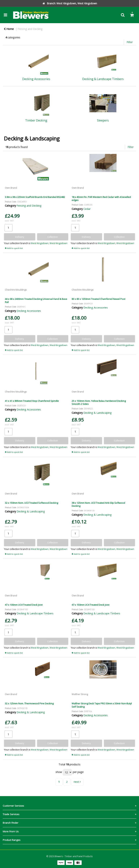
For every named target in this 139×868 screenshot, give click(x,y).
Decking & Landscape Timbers (35, 613)
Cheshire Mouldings (16, 290)
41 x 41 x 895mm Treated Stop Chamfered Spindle (32, 401)
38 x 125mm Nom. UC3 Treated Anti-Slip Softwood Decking (98, 504)
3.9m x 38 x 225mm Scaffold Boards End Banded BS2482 (35, 197)
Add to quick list (14, 248)
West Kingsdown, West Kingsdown (49, 243)
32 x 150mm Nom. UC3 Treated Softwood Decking (31, 503)
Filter (130, 42)
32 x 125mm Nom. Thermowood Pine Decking (29, 703)
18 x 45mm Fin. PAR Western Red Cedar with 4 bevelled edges (101, 199)
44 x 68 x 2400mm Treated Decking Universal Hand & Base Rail (36, 300)
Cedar (87, 209)
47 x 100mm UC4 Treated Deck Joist (24, 605)
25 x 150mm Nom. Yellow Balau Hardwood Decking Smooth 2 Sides (99, 402)
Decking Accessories (29, 311)
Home (9, 29)
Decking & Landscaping (98, 413)
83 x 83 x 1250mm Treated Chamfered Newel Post (98, 299)
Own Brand (11, 188)
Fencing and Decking (30, 29)
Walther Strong (80, 694)
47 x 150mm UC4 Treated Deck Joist (90, 605)
